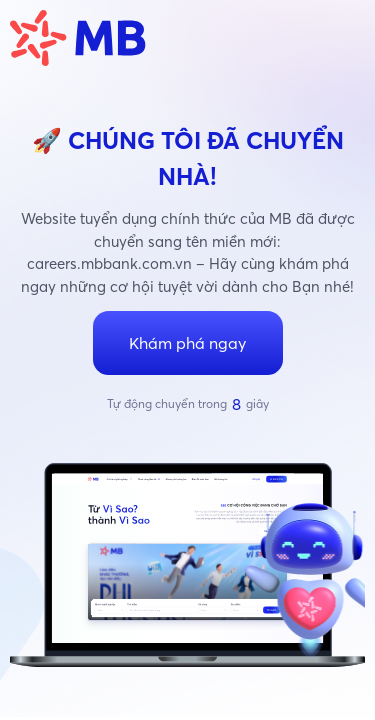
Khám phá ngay (187, 343)
